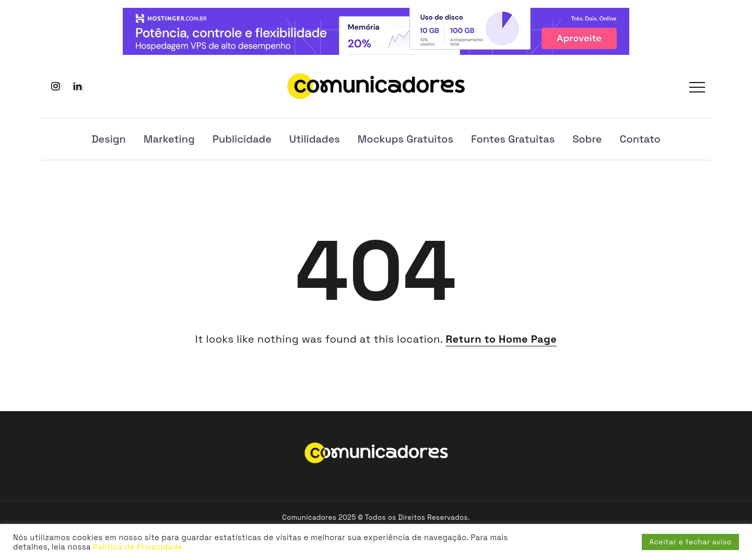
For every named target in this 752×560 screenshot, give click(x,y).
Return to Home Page (501, 339)
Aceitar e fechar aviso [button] (690, 542)
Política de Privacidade (138, 547)
